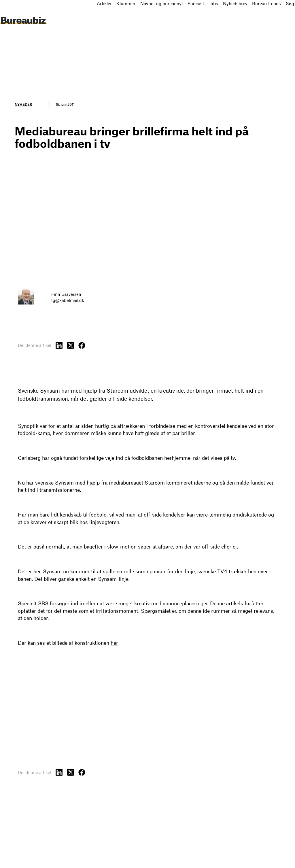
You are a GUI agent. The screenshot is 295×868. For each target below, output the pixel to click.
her (114, 643)
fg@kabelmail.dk (68, 300)
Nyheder (23, 104)
